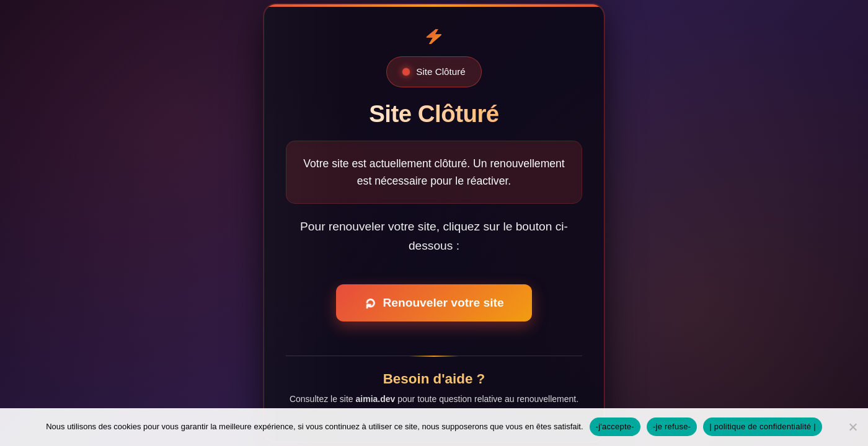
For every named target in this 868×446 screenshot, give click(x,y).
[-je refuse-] (852, 427)
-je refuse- (672, 426)
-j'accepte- (615, 426)
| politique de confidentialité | (763, 426)
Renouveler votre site (432, 303)
